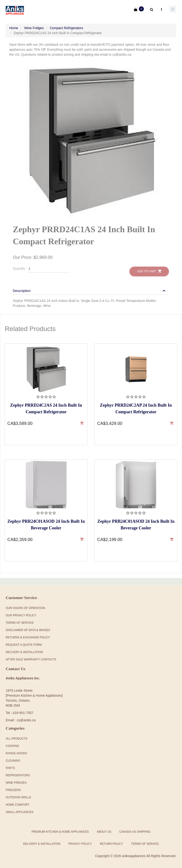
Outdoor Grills (18, 796)
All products (17, 737)
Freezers (13, 789)
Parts (10, 767)
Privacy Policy (80, 843)
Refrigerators (18, 774)
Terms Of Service (20, 622)
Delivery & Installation (24, 651)
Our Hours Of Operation (25, 607)
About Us (104, 831)
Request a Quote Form (24, 644)
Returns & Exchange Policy (28, 636)
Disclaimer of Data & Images (28, 629)
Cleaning (13, 759)
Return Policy (111, 843)
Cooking (12, 745)
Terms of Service (145, 843)
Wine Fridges (34, 27)
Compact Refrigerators (66, 27)
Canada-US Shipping (135, 831)
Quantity (19, 267)
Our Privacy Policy (21, 614)
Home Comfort (18, 804)
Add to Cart (149, 270)
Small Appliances (20, 811)
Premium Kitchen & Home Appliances (60, 831)
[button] (90, 289)
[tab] (91, 287)
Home (14, 27)
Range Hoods (16, 752)
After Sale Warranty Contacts (31, 659)
